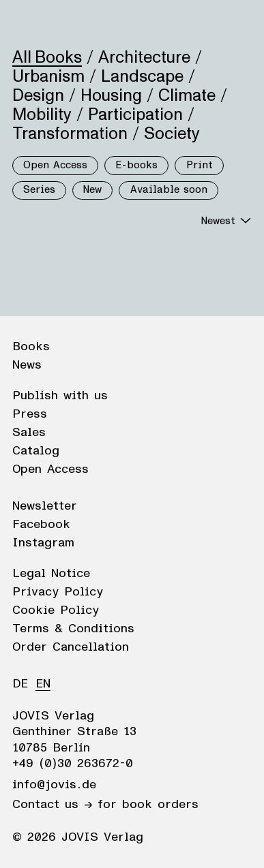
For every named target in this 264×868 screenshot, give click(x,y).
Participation (135, 114)
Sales (29, 433)
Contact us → (52, 805)
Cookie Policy (56, 610)
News (27, 365)
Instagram (43, 543)
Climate (187, 95)
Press (30, 414)
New (92, 190)
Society (172, 134)
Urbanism (48, 76)
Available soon (169, 190)
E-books (136, 165)
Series (39, 190)
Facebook (41, 525)
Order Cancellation (71, 647)
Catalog (36, 451)
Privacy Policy (58, 592)
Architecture (144, 57)
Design (38, 95)
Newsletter (45, 506)
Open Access (55, 165)
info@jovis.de (54, 785)
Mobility (42, 114)
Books (31, 347)
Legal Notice (51, 574)
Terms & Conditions (73, 629)
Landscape (142, 76)
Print (200, 165)
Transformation (70, 134)
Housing (111, 95)
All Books (47, 57)
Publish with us (60, 396)
